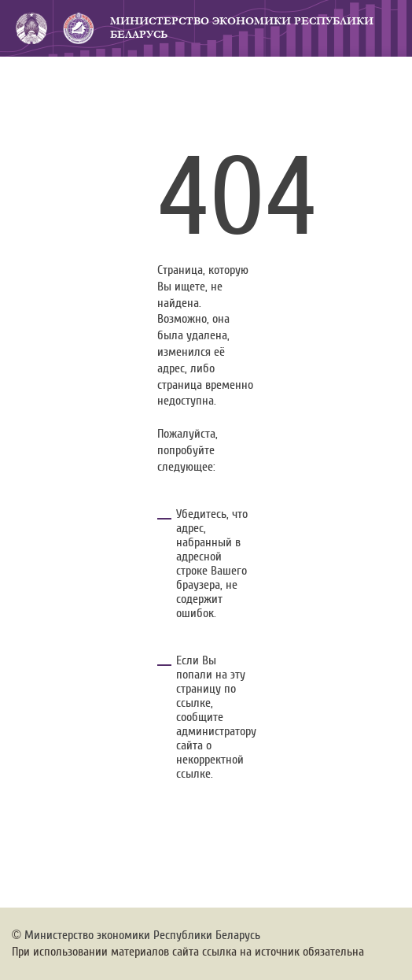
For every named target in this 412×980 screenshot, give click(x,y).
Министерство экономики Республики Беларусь (242, 28)
